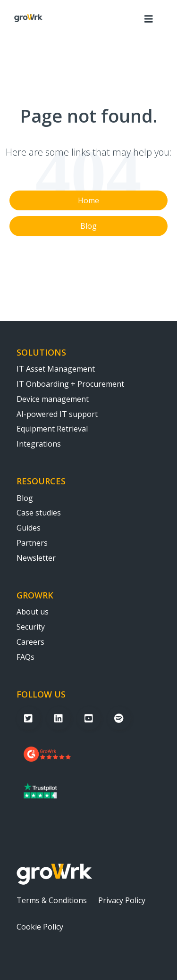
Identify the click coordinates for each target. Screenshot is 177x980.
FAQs (25, 657)
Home (88, 200)
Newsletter (36, 558)
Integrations (39, 444)
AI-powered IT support (57, 415)
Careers (30, 642)
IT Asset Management (56, 369)
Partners (32, 543)
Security (31, 627)
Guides (29, 528)
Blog (88, 226)
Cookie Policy (40, 927)
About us (33, 612)
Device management (53, 399)
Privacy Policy (122, 901)
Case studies (39, 513)
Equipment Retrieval (52, 429)
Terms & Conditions (52, 901)
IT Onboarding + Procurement (70, 384)
